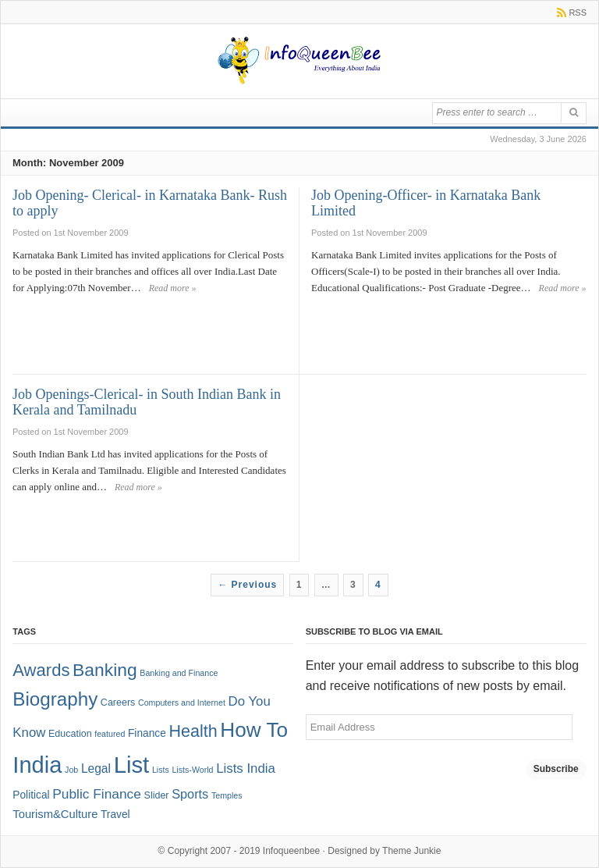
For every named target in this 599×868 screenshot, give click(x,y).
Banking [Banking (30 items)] (105, 670)
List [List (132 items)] (132, 765)
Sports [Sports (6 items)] (190, 794)
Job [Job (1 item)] (71, 770)
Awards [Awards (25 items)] (41, 670)
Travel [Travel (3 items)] (115, 815)
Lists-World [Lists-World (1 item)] (192, 770)
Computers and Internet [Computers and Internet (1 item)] (182, 703)
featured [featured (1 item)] (110, 734)
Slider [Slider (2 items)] (157, 795)
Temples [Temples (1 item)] (227, 795)
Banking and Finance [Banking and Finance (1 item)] (179, 673)
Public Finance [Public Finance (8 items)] (97, 794)
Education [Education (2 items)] (70, 734)
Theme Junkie (411, 851)
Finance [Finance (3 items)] (147, 733)
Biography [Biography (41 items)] (55, 699)
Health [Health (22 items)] (193, 731)
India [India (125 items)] (37, 765)
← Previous (247, 585)
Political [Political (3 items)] (31, 795)
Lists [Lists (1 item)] (161, 770)
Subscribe (556, 769)
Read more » (173, 288)
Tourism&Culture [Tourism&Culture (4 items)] (55, 814)
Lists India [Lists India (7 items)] (246, 768)
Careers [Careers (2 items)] (118, 703)
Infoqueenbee (291, 851)
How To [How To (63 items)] (254, 730)
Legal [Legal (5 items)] (96, 768)
